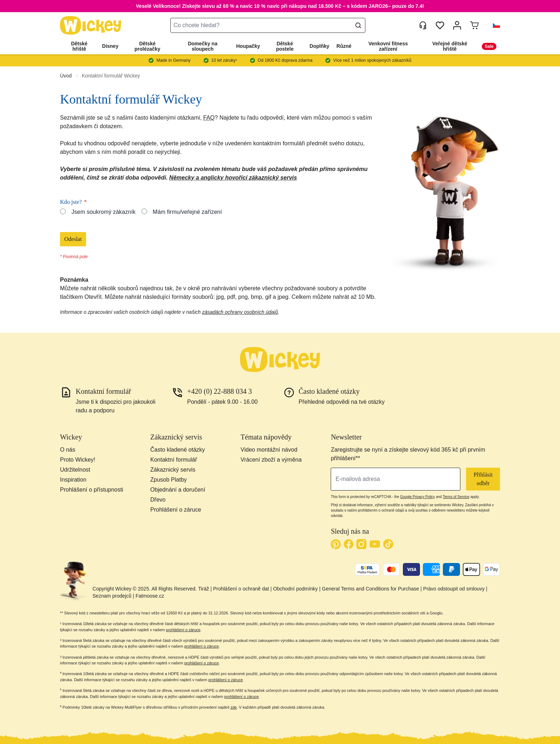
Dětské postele (285, 46)
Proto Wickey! (78, 460)
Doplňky (319, 46)
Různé (344, 46)
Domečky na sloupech (202, 46)
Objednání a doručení (178, 490)
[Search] (358, 25)
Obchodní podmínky (296, 589)
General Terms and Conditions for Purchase (370, 589)
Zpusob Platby (169, 480)
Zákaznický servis (173, 470)
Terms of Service (456, 497)
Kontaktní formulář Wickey (111, 76)
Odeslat (73, 239)
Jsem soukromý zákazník (104, 212)
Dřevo (158, 500)
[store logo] (91, 26)
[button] (494, 25)
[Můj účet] (457, 25)
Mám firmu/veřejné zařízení (187, 212)
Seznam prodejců (112, 596)
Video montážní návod (269, 450)
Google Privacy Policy (417, 497)
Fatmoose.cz (150, 596)
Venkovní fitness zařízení (388, 46)
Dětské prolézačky (147, 46)
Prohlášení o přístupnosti (92, 490)
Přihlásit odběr (483, 479)
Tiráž (204, 589)
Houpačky (248, 46)
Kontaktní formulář (174, 460)
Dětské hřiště (79, 46)
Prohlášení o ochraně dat (241, 589)
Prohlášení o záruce (176, 510)
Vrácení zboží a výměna (271, 460)
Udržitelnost (75, 470)
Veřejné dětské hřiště (450, 46)
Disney (110, 46)
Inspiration (73, 480)
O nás (68, 450)
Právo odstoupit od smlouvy (454, 589)
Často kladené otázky (178, 450)
